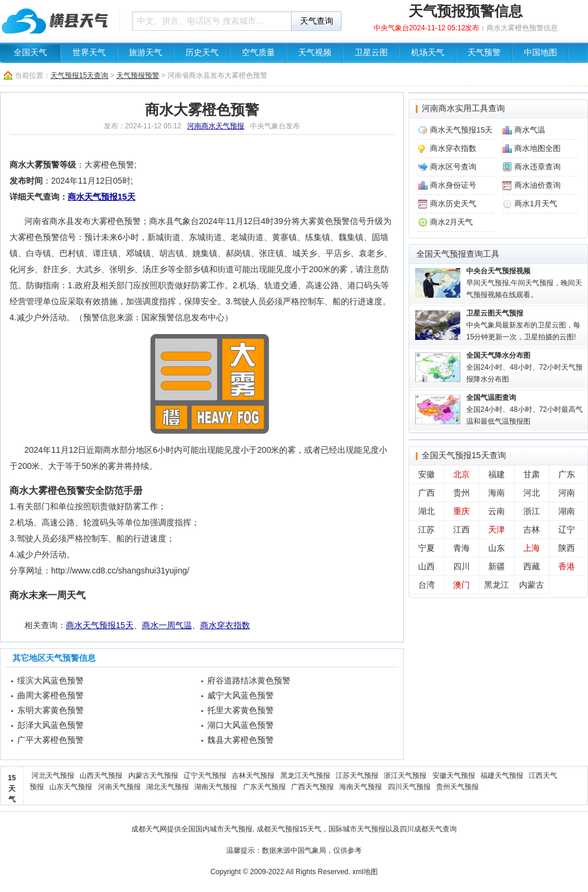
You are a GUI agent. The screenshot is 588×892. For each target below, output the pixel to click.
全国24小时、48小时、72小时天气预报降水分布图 (524, 367)
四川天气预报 (409, 787)
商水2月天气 (451, 222)
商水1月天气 (536, 204)
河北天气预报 (53, 776)
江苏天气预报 (357, 776)
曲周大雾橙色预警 (50, 695)
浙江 (532, 511)
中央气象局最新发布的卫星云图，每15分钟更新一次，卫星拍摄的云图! (523, 325)
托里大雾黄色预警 (241, 710)
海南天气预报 (361, 787)
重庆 (461, 511)
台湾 (426, 585)
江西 (461, 529)
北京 (461, 474)
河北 (532, 493)
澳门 (461, 585)
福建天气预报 (502, 776)
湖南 (567, 511)
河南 (567, 493)
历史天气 (202, 53)
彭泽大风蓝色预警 (50, 725)
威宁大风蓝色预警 (241, 695)
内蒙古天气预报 (153, 776)
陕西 (567, 548)
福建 (497, 474)
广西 (426, 493)
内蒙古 (532, 585)
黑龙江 (497, 585)
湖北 (426, 511)
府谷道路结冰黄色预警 (249, 680)
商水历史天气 (453, 204)
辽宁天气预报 (205, 776)
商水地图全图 (538, 148)
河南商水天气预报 (216, 126)
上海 (532, 548)
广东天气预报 (264, 787)
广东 (567, 474)
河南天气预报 (119, 787)
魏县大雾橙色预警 (241, 740)
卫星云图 (371, 53)
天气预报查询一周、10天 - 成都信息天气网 (56, 21)
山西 (426, 566)
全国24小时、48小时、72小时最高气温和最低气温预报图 (524, 409)
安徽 (426, 474)
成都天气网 (149, 829)
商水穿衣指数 (225, 625)
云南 (497, 511)
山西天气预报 (101, 776)
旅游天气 (146, 53)
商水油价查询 (538, 185)
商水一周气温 (167, 625)
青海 (461, 548)
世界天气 (89, 53)
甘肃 (532, 474)
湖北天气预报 (167, 787)
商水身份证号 (453, 185)
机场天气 (428, 53)
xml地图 (365, 872)
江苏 (426, 529)
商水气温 (530, 130)
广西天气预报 (312, 787)
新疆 (497, 566)
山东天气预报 (71, 787)
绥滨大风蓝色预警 (50, 680)
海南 (497, 493)
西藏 (532, 566)
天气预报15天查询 (79, 75)
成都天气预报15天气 (289, 829)
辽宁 (567, 529)
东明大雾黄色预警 (50, 710)
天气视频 (315, 53)
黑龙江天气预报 (305, 776)
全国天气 (30, 53)
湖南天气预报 (216, 787)
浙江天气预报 (405, 776)
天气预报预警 (138, 75)
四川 (461, 566)
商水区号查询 (453, 167)
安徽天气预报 (454, 776)
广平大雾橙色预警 (50, 740)
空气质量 (258, 53)
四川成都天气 (421, 829)
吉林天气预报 (253, 776)
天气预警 (484, 53)
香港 (567, 566)
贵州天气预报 (457, 787)
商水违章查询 (538, 167)
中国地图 (540, 53)
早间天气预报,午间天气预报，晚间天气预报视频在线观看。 (524, 283)
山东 (497, 548)
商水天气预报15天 (102, 197)
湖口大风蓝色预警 (241, 725)
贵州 (461, 493)
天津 (497, 529)
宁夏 (426, 548)
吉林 (532, 529)
